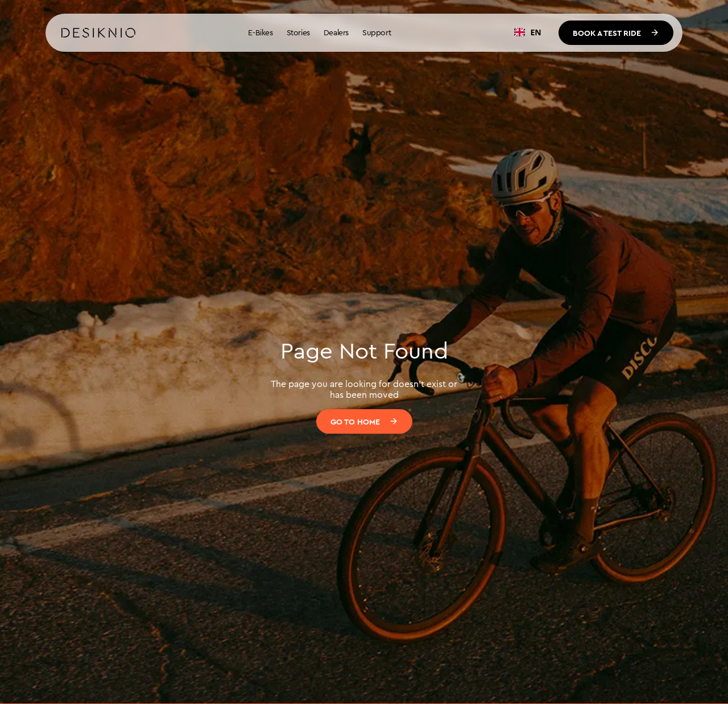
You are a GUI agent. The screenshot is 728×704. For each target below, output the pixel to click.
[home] (98, 33)
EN (528, 32)
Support (377, 32)
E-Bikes (260, 32)
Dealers (336, 32)
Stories (298, 32)
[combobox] (528, 32)
